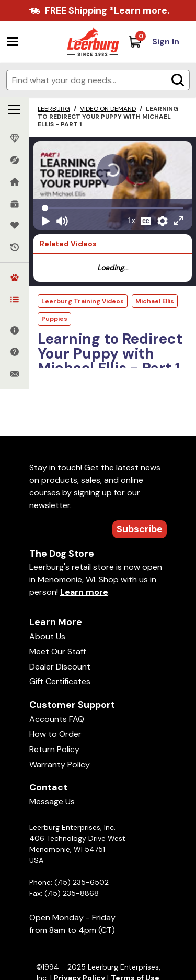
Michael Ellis (155, 301)
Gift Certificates (60, 681)
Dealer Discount (60, 667)
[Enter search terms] (98, 80)
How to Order (55, 734)
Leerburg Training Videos (83, 301)
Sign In (166, 42)
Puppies (54, 319)
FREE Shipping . (107, 11)
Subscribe (140, 529)
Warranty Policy (60, 764)
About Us (47, 636)
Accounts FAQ (57, 719)
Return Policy (54, 749)
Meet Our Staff (57, 652)
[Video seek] (113, 208)
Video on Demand (108, 109)
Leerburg (54, 109)
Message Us (52, 802)
